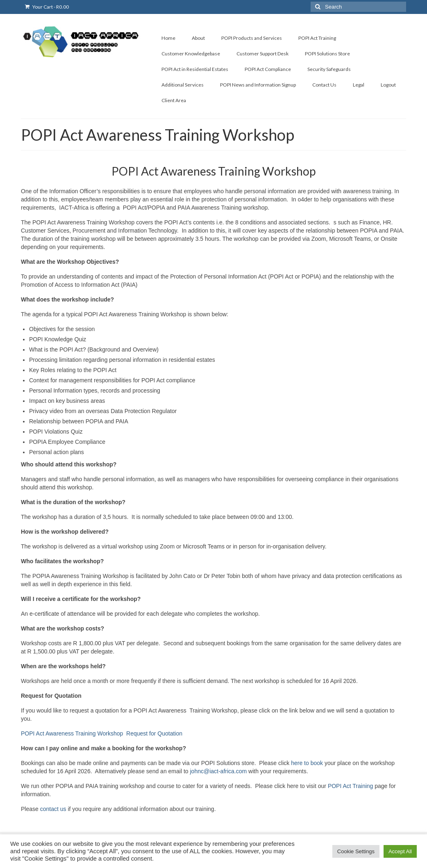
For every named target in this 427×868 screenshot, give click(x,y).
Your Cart (47, 7)
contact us (53, 809)
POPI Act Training (351, 786)
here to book (307, 763)
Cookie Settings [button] (356, 851)
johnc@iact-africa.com (218, 771)
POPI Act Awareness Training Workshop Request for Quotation (102, 733)
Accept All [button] (400, 851)
